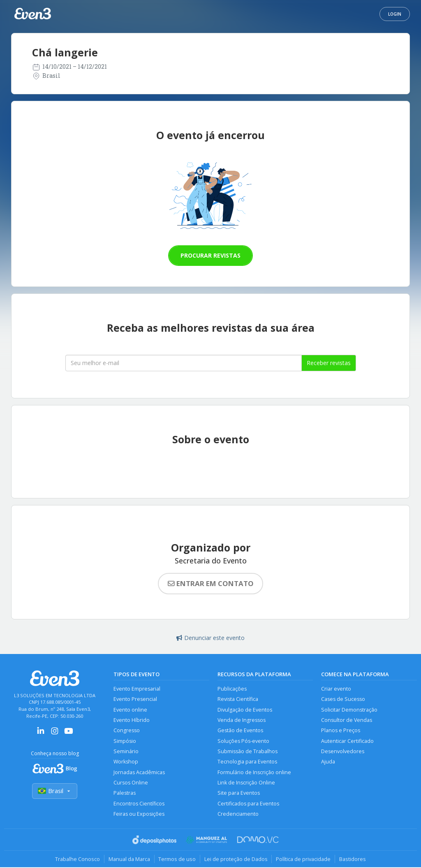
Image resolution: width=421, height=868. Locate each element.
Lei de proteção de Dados (236, 859)
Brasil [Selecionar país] (55, 791)
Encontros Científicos (139, 804)
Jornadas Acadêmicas (139, 773)
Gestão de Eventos (240, 731)
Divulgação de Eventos (245, 710)
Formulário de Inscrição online (254, 773)
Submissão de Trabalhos (248, 752)
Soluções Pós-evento (243, 741)
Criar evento (336, 689)
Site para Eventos (239, 794)
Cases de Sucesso (343, 699)
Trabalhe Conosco (77, 859)
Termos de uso (177, 859)
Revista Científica (238, 699)
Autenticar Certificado (347, 741)
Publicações (232, 689)
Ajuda (328, 762)
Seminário (126, 752)
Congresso (127, 731)
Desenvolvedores (343, 752)
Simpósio (125, 741)
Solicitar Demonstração (349, 710)
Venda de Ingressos (242, 720)
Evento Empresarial (137, 689)
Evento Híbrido (132, 720)
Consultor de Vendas (347, 720)
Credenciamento (238, 815)
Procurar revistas (210, 255)
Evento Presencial (135, 699)
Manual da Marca (129, 859)
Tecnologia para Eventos (247, 762)
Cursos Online (131, 783)
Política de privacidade (304, 859)
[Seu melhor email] (184, 363)
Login (395, 14)
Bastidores (353, 859)
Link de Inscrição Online (246, 783)
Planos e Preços (341, 731)
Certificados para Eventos (248, 804)
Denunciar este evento (210, 638)
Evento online (130, 710)
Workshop (126, 762)
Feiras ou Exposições (139, 815)
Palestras (125, 794)
